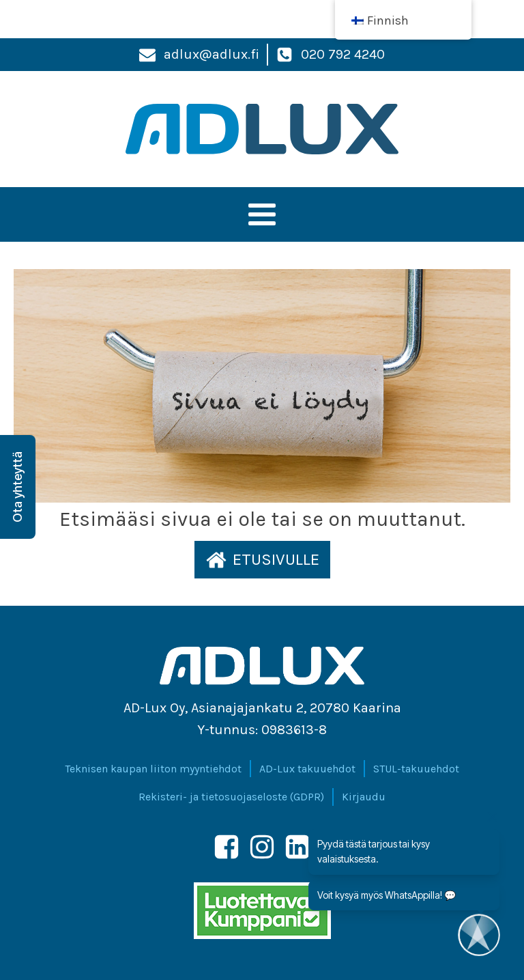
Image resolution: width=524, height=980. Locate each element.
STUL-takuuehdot (416, 769)
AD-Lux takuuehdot (307, 769)
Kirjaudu (364, 797)
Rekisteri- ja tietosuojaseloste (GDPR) (231, 797)
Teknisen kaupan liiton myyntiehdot (153, 769)
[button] (262, 559)
